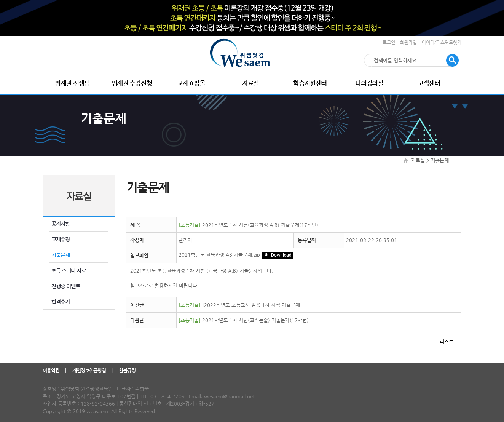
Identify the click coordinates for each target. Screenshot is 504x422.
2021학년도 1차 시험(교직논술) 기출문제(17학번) (244, 320)
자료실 (250, 83)
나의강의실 (369, 83)
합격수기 (61, 302)
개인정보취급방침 (90, 370)
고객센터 (429, 83)
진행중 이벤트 (66, 286)
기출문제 (61, 255)
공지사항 (61, 224)
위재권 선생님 (72, 83)
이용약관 (52, 370)
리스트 (447, 341)
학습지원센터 (310, 83)
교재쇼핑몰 (191, 83)
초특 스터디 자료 (69, 270)
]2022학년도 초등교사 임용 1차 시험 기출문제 (239, 305)
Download (278, 255)
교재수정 (61, 239)
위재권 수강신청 (132, 83)
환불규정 (128, 370)
